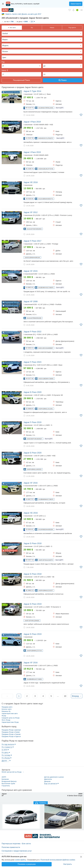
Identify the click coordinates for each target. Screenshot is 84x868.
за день (22, 21)
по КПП (4, 750)
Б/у (32, 28)
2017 (32, 241)
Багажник (5, 779)
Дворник (47, 781)
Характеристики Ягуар (10, 722)
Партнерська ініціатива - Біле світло (16, 844)
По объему (6, 758)
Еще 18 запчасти (51, 783)
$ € (32, 21)
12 (7, 156)
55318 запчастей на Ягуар (12, 772)
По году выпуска (8, 744)
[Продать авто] (77, 10)
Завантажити (76, 4)
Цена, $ (5, 70)
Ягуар (4, 716)
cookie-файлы (20, 860)
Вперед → (77, 696)
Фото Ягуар (6, 720)
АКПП (4, 777)
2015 (31, 271)
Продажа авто (7, 707)
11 (7, 186)
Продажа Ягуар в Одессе (11, 736)
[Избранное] (70, 10)
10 (7, 220)
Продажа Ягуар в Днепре (11, 730)
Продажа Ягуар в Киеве (11, 732)
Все (13, 28)
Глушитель (6, 786)
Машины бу (6, 711)
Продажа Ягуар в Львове (11, 734)
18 (7, 95)
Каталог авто (7, 709)
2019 (32, 122)
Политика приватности (11, 847)
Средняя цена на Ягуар (11, 718)
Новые (52, 28)
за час (9, 21)
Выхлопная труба (8, 783)
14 (7, 126)
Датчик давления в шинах (54, 777)
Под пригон (72, 28)
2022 (32, 332)
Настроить (68, 864)
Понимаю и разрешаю (27, 864)
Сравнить (41, 803)
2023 (32, 362)
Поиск (63, 80)
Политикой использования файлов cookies (58, 860)
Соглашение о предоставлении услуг (17, 851)
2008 (31, 302)
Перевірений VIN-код (11, 92)
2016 (31, 182)
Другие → (5, 761)
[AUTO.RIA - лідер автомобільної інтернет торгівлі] (8, 10)
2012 (31, 212)
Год (3, 62)
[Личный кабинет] (82, 10)
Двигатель (48, 779)
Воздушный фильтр (9, 781)
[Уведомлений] (73, 10)
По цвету (5, 752)
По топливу (6, 755)
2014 (32, 91)
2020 (32, 392)
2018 (32, 543)
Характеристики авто (10, 713)
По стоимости (7, 747)
